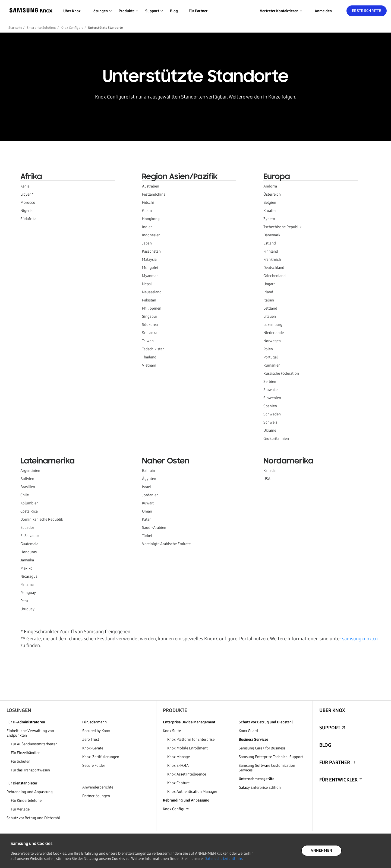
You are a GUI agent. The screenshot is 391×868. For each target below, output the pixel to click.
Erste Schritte (367, 11)
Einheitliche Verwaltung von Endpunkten (30, 733)
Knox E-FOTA (178, 766)
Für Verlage (20, 809)
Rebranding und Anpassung (30, 792)
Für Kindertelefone (26, 801)
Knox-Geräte (93, 748)
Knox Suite (172, 731)
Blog (174, 11)
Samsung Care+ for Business (262, 748)
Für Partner (198, 11)
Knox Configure (72, 28)
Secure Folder (94, 766)
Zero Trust (91, 740)
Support (330, 728)
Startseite (15, 28)
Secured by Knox (96, 731)
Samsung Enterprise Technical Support (271, 757)
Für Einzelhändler (25, 753)
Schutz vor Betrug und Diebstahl (33, 818)
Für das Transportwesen (30, 770)
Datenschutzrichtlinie (223, 859)
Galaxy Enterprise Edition (260, 788)
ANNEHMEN (321, 850)
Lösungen (19, 710)
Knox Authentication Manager (192, 792)
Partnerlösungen (96, 796)
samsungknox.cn (360, 639)
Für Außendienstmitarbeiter (34, 744)
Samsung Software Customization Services (267, 768)
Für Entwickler (338, 780)
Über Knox (72, 11)
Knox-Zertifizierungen (101, 757)
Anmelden (323, 11)
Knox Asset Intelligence (187, 774)
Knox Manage (179, 757)
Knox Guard (248, 731)
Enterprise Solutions (41, 28)
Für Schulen (21, 762)
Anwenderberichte (98, 787)
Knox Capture (178, 783)
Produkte (175, 710)
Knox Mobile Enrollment (187, 748)
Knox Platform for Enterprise (191, 740)
